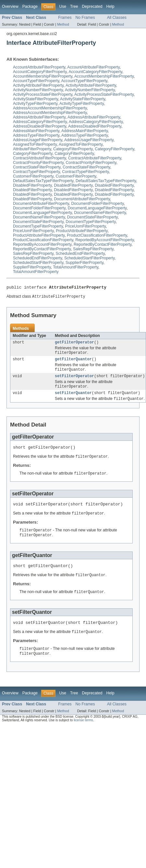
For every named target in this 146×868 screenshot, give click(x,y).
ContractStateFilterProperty (37, 167)
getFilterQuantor (73, 362)
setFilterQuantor (73, 398)
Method (63, 24)
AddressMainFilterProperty (36, 131)
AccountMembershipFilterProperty (43, 76)
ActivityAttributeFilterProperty (38, 85)
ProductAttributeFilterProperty (82, 231)
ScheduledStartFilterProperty (89, 258)
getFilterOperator (74, 344)
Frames (65, 18)
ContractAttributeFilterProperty (39, 158)
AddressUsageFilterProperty (38, 140)
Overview (10, 6)
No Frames (85, 18)
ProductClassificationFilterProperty (97, 235)
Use (63, 6)
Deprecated (92, 6)
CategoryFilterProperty (73, 149)
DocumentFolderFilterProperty (98, 204)
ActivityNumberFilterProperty (38, 90)
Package (30, 6)
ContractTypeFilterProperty (36, 172)
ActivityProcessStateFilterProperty (43, 94)
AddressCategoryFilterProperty (40, 122)
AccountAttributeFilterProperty (39, 67)
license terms (83, 732)
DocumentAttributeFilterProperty (82, 199)
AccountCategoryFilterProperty (40, 72)
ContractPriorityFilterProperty (38, 163)
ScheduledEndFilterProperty (80, 254)
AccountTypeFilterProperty (36, 81)
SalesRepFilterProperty (93, 249)
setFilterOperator (74, 380)
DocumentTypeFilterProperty (91, 222)
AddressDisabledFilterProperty (40, 126)
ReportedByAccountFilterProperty (104, 240)
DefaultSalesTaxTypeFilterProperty (43, 181)
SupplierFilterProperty (85, 263)
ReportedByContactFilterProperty (103, 244)
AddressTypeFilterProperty (36, 135)
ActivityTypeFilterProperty (35, 104)
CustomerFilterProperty (33, 176)
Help (110, 6)
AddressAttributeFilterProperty (39, 117)
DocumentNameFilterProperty (100, 213)
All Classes (117, 18)
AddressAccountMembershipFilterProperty (50, 108)
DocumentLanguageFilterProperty (97, 208)
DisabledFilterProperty (32, 185)
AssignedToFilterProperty (35, 144)
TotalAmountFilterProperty (76, 267)
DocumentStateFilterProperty (92, 217)
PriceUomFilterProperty (85, 226)
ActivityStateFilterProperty (36, 99)
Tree (74, 6)
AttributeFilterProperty (32, 149)
